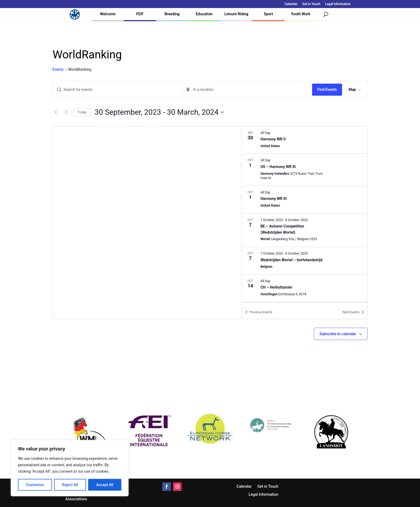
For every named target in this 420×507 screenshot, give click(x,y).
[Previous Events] (56, 112)
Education (204, 14)
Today (82, 112)
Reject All (70, 485)
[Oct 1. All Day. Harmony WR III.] (305, 200)
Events (58, 69)
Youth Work (301, 14)
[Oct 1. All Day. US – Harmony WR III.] (305, 170)
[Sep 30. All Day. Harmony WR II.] (305, 140)
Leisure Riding (236, 14)
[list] (305, 214)
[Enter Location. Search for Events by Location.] (247, 90)
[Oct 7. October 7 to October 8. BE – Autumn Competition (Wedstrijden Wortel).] (305, 230)
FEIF (140, 14)
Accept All (105, 485)
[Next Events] (66, 112)
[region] (70, 468)
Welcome (108, 14)
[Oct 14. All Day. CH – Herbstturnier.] (305, 288)
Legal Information (338, 4)
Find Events (327, 90)
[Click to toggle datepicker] (159, 112)
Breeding (172, 14)
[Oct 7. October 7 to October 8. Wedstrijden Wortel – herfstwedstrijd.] (305, 261)
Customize (35, 485)
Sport (268, 14)
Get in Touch (311, 4)
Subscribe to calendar (338, 334)
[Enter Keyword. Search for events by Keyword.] (117, 90)
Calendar (291, 4)
